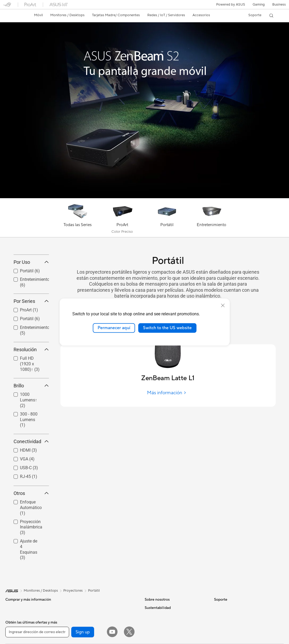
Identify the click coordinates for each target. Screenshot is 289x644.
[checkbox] (29, 403)
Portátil (94, 629)
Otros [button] (31, 532)
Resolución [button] (31, 388)
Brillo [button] (31, 425)
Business (279, 5)
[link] (12, 16)
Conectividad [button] (31, 480)
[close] (223, 306)
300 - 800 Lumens (29, 458)
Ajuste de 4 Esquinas (29, 588)
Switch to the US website (167, 328)
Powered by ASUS (231, 5)
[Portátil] (167, 219)
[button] (259, 5)
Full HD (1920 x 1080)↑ (30, 403)
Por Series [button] (31, 340)
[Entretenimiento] (212, 219)
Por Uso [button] (31, 301)
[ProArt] (122, 219)
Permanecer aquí (114, 328)
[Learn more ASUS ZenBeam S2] (144, 197)
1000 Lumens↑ (29, 439)
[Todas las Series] (78, 219)
